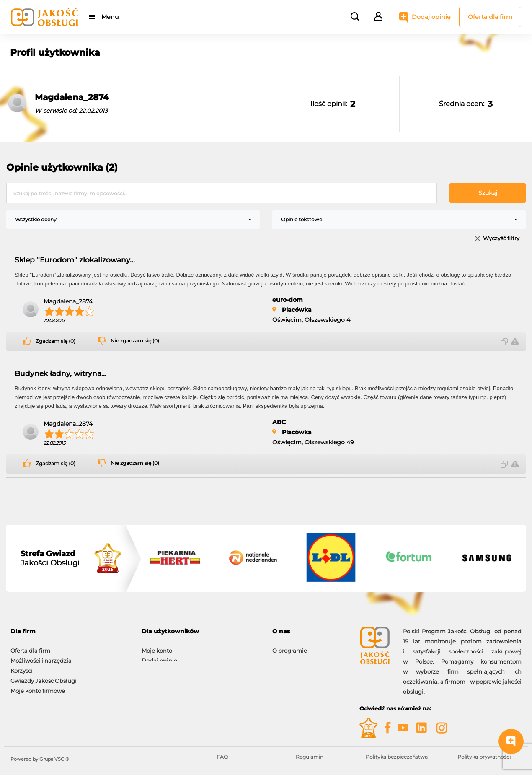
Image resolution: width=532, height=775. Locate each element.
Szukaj (488, 193)
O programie (290, 646)
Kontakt (283, 656)
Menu (110, 17)
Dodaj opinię (431, 17)
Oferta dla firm (490, 17)
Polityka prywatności (484, 757)
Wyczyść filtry (501, 239)
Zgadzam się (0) (56, 341)
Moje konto (157, 646)
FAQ (222, 757)
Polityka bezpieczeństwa (397, 757)
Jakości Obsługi (50, 558)
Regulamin (310, 757)
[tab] (70, 631)
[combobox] (133, 220)
